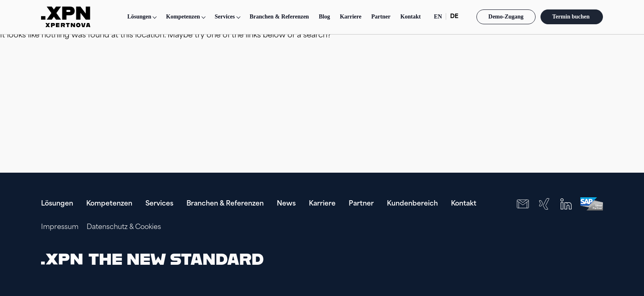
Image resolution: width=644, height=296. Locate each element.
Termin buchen (572, 17)
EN (438, 17)
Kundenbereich (412, 204)
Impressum (60, 227)
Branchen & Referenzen (279, 17)
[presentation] (550, 259)
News (286, 204)
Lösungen (139, 17)
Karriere (351, 17)
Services (159, 204)
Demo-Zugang (506, 17)
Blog (324, 17)
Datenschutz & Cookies (124, 227)
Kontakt (411, 17)
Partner (381, 17)
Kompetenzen (109, 204)
